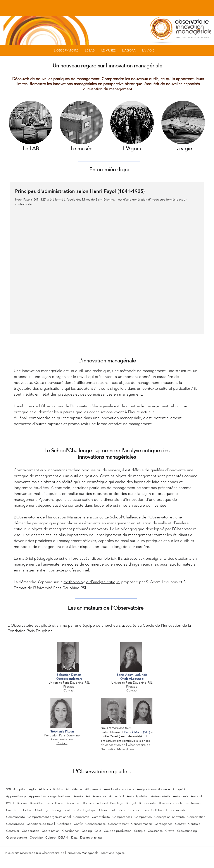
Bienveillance (54, 803)
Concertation (196, 817)
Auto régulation (138, 796)
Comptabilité (101, 817)
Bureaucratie (148, 803)
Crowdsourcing (17, 837)
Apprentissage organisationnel (50, 796)
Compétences (122, 817)
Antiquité (179, 789)
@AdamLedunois (132, 679)
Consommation (142, 824)
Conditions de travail (41, 824)
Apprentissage (16, 796)
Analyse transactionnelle (153, 789)
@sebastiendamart (69, 679)
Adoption (20, 789)
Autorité (197, 796)
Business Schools (171, 803)
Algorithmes (74, 789)
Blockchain (73, 803)
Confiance (64, 824)
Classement (107, 810)
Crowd (170, 831)
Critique (140, 831)
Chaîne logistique (85, 810)
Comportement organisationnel (49, 817)
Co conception (139, 810)
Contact (69, 690)
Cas (9, 810)
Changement (61, 810)
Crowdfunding (187, 831)
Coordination (51, 831)
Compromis (81, 817)
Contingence (164, 824)
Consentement (118, 824)
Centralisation (23, 810)
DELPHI (63, 837)
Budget (131, 803)
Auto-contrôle (161, 796)
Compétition (143, 817)
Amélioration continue (119, 789)
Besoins (22, 803)
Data (74, 837)
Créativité (36, 837)
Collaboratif (159, 810)
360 (8, 789)
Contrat (180, 824)
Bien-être (36, 803)
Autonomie (181, 796)
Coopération (30, 831)
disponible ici (103, 558)
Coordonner (71, 831)
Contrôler (13, 831)
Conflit (78, 824)
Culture (51, 837)
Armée (79, 796)
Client (122, 810)
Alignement (93, 789)
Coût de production (118, 831)
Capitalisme (193, 803)
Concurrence (15, 824)
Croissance (155, 831)
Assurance (100, 796)
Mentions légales (113, 853)
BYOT (10, 803)
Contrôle (194, 824)
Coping (87, 831)
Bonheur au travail (95, 803)
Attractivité (117, 796)
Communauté (16, 817)
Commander (178, 810)
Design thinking (91, 837)
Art (88, 796)
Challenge (42, 810)
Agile (33, 789)
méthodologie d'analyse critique (92, 582)
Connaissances (95, 824)
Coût (98, 831)
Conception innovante (170, 817)
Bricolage (117, 803)
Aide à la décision (51, 789)
